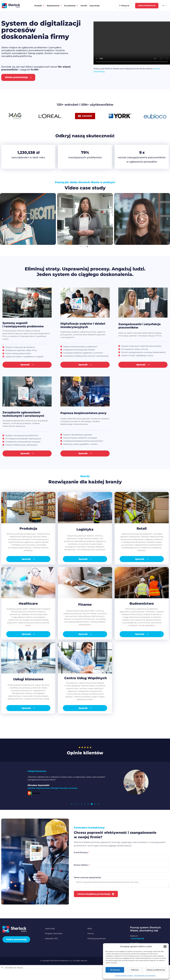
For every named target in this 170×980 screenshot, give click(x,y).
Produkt (39, 6)
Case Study (50, 928)
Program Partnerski (54, 933)
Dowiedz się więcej (14, 968)
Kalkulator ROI (51, 938)
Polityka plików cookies (124, 975)
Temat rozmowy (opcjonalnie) (87, 877)
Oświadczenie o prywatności (145, 975)
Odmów (135, 970)
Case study (94, 6)
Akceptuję (115, 970)
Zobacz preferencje (156, 970)
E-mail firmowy (81, 852)
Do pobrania (71, 6)
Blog (90, 928)
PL (164, 6)
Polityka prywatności (97, 938)
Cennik (84, 6)
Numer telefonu (81, 865)
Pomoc (91, 933)
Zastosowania (54, 6)
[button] (165, 946)
